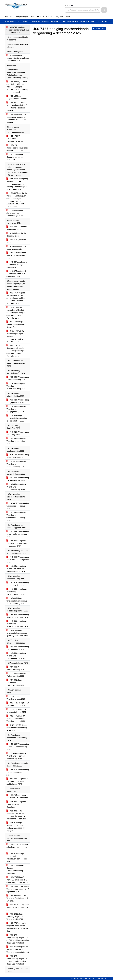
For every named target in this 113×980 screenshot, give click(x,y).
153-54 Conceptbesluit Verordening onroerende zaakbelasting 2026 (17, 756)
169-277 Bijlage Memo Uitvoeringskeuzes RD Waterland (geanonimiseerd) (18, 949)
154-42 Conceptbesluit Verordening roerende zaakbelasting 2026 (17, 781)
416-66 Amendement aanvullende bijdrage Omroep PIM (17, 265)
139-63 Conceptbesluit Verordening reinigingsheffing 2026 (17, 409)
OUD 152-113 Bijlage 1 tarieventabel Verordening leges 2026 (17, 728)
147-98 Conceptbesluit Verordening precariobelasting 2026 (17, 592)
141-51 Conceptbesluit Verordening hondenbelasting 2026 (17, 464)
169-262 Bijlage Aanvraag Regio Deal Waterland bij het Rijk (15, 917)
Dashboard (10, 17)
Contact (68, 17)
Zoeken (68, 6)
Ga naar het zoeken (0, 1)
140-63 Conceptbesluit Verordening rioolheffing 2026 (17, 441)
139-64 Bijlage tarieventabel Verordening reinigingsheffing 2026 (17, 418)
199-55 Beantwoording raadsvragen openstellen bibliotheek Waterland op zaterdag (17, 118)
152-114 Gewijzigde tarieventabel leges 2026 (16, 711)
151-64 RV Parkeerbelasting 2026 (15, 668)
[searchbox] (83, 10)
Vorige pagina (99, 28)
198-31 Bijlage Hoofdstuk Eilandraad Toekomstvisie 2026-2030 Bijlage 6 (17, 827)
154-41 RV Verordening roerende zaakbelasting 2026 (18, 772)
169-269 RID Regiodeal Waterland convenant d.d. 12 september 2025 (18, 889)
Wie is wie (47, 17)
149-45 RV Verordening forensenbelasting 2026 (18, 648)
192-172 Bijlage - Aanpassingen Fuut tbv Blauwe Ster (16, 324)
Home (20, 21)
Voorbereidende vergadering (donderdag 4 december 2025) (50, 21)
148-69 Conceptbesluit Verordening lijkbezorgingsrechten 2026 (17, 624)
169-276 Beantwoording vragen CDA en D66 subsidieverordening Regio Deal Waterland (18, 939)
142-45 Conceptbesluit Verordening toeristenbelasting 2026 (17, 487)
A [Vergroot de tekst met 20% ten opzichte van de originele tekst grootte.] (102, 21)
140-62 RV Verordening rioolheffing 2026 (18, 433)
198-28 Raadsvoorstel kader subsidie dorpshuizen (17, 797)
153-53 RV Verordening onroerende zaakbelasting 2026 (18, 747)
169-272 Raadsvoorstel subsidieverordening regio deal (18, 847)
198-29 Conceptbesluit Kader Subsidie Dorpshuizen (17, 804)
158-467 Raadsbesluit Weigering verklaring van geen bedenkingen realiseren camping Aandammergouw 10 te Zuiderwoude (17, 200)
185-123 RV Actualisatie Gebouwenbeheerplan (15, 139)
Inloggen (102, 978)
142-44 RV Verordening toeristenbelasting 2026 (18, 479)
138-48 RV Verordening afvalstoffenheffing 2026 (18, 378)
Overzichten (35, 17)
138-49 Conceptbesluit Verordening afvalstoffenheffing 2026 (17, 386)
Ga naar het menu (1, 1)
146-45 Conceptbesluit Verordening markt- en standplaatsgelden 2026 (17, 569)
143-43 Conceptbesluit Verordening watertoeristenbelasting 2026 (17, 516)
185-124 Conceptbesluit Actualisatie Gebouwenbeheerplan (17, 148)
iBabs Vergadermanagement (83, 978)
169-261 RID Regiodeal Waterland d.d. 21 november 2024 (18, 907)
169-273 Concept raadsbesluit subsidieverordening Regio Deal (17, 858)
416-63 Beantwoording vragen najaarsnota (17, 248)
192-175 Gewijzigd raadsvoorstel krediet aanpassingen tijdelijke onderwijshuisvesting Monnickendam (16, 298)
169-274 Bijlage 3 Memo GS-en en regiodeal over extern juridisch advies (17, 880)
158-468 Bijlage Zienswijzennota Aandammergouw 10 (15, 213)
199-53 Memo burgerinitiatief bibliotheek (17, 97)
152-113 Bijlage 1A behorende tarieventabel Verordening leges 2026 (16, 719)
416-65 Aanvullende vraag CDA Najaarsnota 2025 (16, 255)
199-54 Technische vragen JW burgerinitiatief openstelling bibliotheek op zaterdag (17, 107)
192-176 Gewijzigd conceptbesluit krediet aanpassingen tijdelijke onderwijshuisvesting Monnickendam (16, 313)
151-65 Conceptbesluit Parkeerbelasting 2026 (17, 675)
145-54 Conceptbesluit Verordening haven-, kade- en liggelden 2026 (17, 543)
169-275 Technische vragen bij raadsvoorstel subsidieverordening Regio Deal (17, 927)
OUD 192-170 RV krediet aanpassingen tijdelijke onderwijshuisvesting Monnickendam (15, 336)
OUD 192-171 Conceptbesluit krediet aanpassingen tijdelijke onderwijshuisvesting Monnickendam (16, 351)
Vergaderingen (22, 17)
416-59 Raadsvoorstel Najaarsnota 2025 (17, 228)
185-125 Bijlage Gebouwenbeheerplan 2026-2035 (15, 157)
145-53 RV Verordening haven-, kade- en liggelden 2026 (18, 534)
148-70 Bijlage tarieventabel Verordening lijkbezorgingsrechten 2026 (17, 633)
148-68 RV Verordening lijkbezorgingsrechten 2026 (18, 616)
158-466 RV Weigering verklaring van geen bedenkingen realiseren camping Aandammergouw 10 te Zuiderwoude (17, 184)
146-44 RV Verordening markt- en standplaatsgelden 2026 (18, 560)
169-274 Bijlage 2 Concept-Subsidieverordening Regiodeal (15, 869)
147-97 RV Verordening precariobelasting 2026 (18, 584)
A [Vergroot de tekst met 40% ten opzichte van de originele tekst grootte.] (106, 21)
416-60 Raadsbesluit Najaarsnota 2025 (17, 235)
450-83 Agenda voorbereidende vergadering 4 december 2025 (18, 58)
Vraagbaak (59, 17)
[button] (104, 10)
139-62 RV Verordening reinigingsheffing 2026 (18, 401)
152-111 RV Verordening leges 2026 (16, 698)
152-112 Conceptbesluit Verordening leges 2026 (18, 704)
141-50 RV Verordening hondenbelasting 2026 (18, 456)
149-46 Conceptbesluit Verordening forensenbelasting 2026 (17, 656)
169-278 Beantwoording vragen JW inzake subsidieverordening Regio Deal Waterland (17, 960)
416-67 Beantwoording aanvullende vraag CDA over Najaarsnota (17, 274)
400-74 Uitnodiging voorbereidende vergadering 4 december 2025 (18, 30)
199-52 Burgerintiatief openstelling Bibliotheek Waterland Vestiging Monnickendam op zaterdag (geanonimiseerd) (17, 87)
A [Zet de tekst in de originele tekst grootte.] (98, 21)
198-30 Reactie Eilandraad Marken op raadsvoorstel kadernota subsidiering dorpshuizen (16, 815)
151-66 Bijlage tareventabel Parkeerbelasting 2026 (15, 683)
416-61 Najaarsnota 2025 (16, 241)
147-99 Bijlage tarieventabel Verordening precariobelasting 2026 (17, 601)
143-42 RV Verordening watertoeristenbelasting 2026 (18, 506)
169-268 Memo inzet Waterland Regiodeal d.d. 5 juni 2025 (17, 898)
